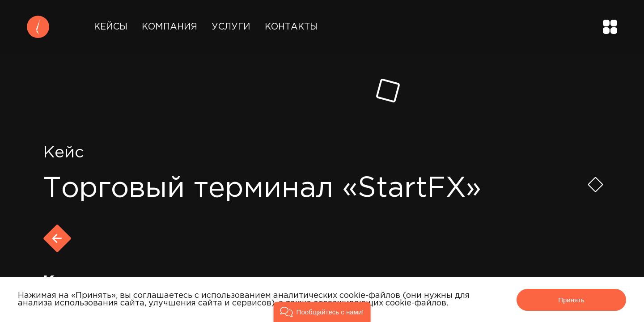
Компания (169, 27)
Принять (571, 300)
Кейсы (111, 27)
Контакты (291, 27)
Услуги (231, 27)
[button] (322, 312)
